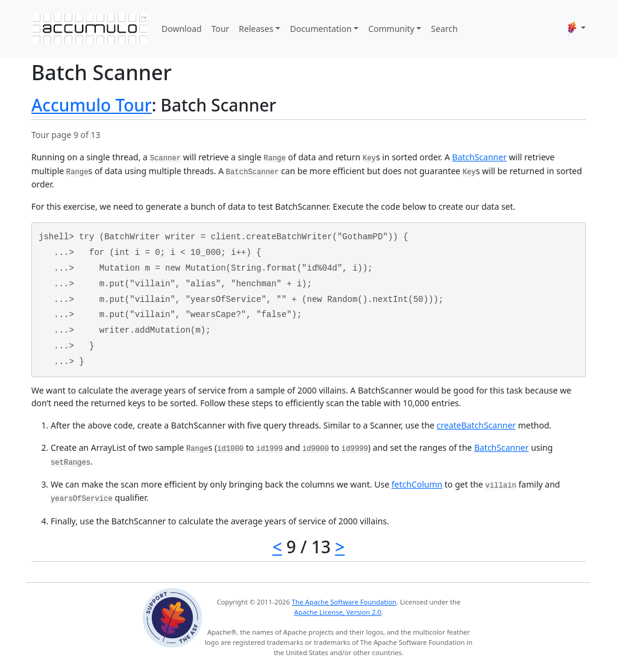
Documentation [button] (321, 29)
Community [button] (391, 29)
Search (444, 29)
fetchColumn (417, 484)
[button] (577, 28)
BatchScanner (479, 157)
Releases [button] (256, 29)
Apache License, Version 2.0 (338, 612)
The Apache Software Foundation (344, 602)
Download (182, 29)
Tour (221, 29)
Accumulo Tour (92, 105)
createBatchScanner (477, 425)
